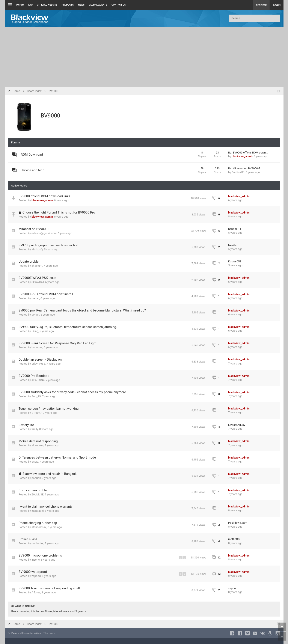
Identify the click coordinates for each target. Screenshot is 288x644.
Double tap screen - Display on (40, 360)
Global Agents (98, 5)
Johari (35, 315)
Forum (20, 5)
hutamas (37, 347)
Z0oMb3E (38, 494)
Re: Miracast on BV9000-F (244, 168)
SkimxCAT (38, 282)
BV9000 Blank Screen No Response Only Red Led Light (58, 343)
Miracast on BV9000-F (35, 229)
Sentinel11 (238, 172)
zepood (36, 576)
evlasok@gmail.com (44, 233)
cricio (35, 462)
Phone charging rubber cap (38, 523)
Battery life (26, 425)
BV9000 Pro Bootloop (34, 376)
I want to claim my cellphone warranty (46, 507)
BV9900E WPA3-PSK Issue (38, 278)
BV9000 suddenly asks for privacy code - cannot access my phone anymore (72, 392)
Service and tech (33, 170)
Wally (35, 429)
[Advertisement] (144, 57)
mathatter (38, 543)
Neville (232, 245)
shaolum (37, 266)
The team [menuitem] (49, 633)
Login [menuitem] (277, 5)
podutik (36, 478)
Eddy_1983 (38, 364)
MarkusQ (37, 249)
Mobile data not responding (38, 441)
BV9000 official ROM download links (44, 196)
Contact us (119, 5)
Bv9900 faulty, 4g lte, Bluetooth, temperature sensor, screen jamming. (68, 327)
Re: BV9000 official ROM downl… (248, 153)
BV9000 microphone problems (40, 555)
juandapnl (38, 511)
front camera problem (34, 490)
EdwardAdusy (237, 425)
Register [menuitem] (261, 5)
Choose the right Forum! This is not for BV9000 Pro (59, 212)
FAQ (30, 5)
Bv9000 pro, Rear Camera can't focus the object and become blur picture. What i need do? (82, 310)
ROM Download (32, 155)
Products (68, 5)
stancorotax (39, 527)
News (81, 5)
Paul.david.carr (237, 523)
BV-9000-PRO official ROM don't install (46, 294)
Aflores (36, 592)
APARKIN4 (38, 380)
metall (35, 298)
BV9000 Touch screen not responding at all (49, 588)
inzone (36, 560)
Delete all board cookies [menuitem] (24, 633)
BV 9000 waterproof (33, 572)
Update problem (30, 262)
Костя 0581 (235, 261)
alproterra (38, 445)
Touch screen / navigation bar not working (49, 409)
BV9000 (51, 116)
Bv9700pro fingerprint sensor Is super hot (48, 245)
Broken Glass (28, 539)
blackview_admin (243, 156)
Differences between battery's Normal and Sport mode (57, 457)
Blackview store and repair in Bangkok (50, 474)
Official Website (47, 5)
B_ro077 (37, 413)
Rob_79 (36, 396)
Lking (35, 331)
